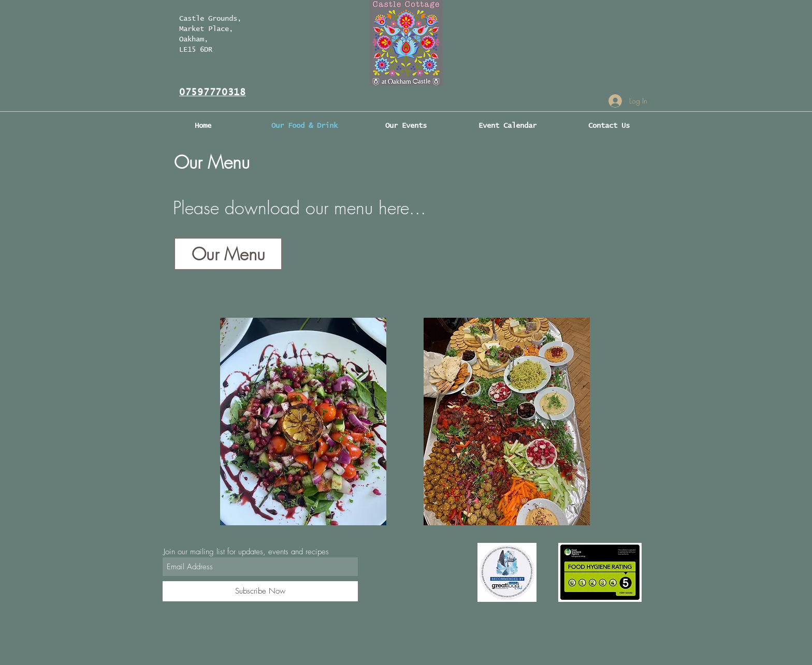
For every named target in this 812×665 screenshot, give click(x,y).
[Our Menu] (228, 254)
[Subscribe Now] (260, 591)
